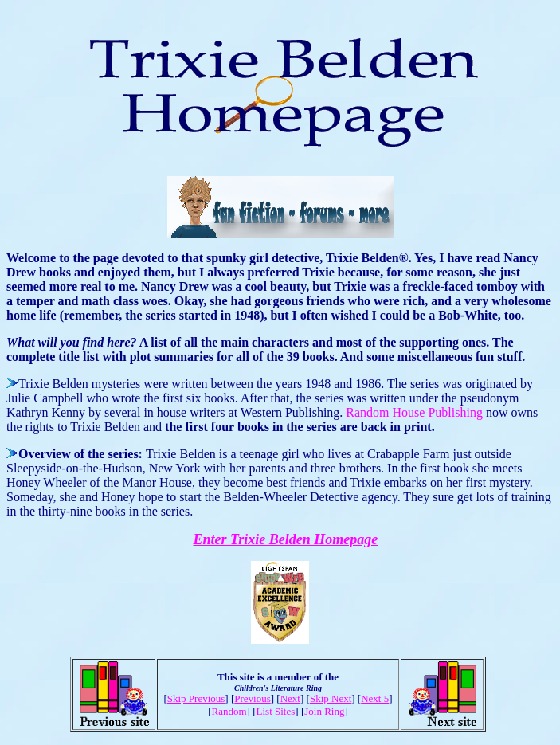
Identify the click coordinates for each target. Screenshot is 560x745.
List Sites (276, 711)
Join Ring (324, 711)
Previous (253, 698)
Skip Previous (196, 698)
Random (229, 711)
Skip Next (331, 698)
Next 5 (375, 698)
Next (290, 698)
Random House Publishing (414, 412)
